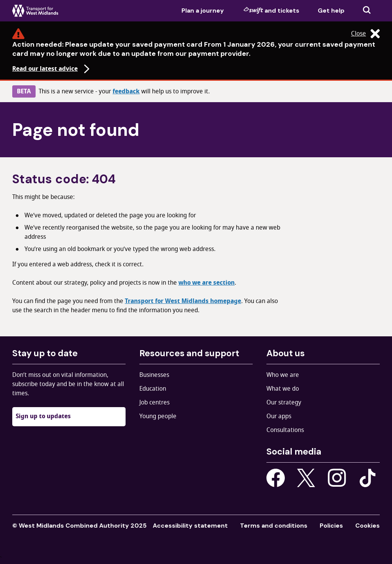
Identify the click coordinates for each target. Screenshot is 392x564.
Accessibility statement (190, 526)
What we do (283, 389)
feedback (126, 91)
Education (153, 389)
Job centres (154, 403)
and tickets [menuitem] (271, 10)
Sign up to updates (43, 416)
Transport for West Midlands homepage (183, 301)
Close (365, 34)
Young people (158, 416)
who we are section (207, 283)
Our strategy (284, 403)
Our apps (279, 416)
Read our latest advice (52, 69)
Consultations (285, 430)
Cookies (367, 526)
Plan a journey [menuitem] (203, 11)
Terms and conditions (274, 526)
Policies (331, 526)
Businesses (154, 375)
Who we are (283, 375)
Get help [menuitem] (331, 11)
